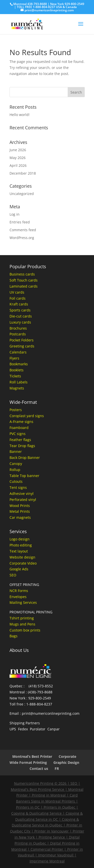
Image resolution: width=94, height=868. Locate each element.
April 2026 (18, 165)
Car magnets (20, 517)
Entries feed (20, 222)
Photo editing (21, 545)
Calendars (18, 352)
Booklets (17, 370)
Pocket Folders (22, 340)
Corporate (67, 756)
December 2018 (23, 173)
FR (57, 768)
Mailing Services (23, 602)
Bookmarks (19, 364)
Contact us (39, 768)
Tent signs (18, 487)
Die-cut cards (21, 316)
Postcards (18, 334)
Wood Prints (20, 506)
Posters (16, 410)
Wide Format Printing (28, 762)
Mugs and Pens (22, 624)
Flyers (14, 358)
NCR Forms (19, 591)
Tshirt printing (22, 618)
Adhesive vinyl (22, 494)
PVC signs (18, 434)
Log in (15, 214)
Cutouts (16, 481)
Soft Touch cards (24, 280)
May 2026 (18, 158)
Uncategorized (22, 194)
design (29, 557)
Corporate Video (23, 563)
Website (16, 557)
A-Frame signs (21, 422)
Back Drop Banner (25, 458)
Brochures (18, 328)
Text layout (19, 551)
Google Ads (19, 569)
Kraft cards (19, 304)
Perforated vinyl (23, 500)
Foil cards (18, 298)
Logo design (20, 539)
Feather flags (20, 440)
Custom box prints (25, 630)
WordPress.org (22, 238)
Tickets (15, 376)
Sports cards (20, 310)
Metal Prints (20, 511)
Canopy (16, 464)
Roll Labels (19, 382)
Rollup (15, 470)
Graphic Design (66, 762)
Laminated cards (24, 286)
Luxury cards (20, 322)
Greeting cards (22, 346)
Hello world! (20, 115)
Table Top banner (24, 476)
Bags (14, 636)
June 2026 (18, 150)
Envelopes (18, 597)
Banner (16, 451)
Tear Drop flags (22, 446)
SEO (13, 575)
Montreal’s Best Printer (32, 756)
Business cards (22, 274)
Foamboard (19, 428)
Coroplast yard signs (27, 416)
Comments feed (23, 230)
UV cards (17, 292)
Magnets (17, 388)
